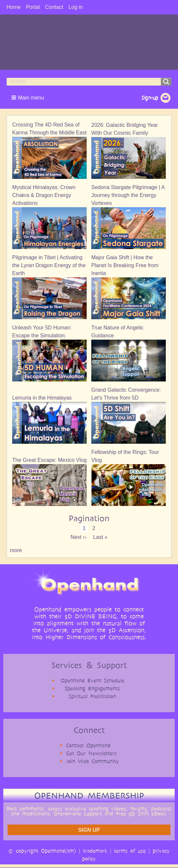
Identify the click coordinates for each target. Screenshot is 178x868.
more (16, 550)
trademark (95, 851)
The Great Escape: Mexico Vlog (49, 460)
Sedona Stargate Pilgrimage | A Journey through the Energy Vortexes (128, 195)
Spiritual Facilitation (92, 696)
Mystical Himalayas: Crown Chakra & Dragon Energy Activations (44, 195)
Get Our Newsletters (91, 753)
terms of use (130, 851)
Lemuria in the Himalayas (42, 398)
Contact (54, 7)
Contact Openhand (88, 745)
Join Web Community (92, 761)
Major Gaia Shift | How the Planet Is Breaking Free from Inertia (125, 265)
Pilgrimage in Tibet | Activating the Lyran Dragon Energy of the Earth (49, 265)
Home (14, 7)
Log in (76, 7)
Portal (33, 7)
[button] (28, 98)
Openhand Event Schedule (92, 680)
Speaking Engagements (92, 688)
